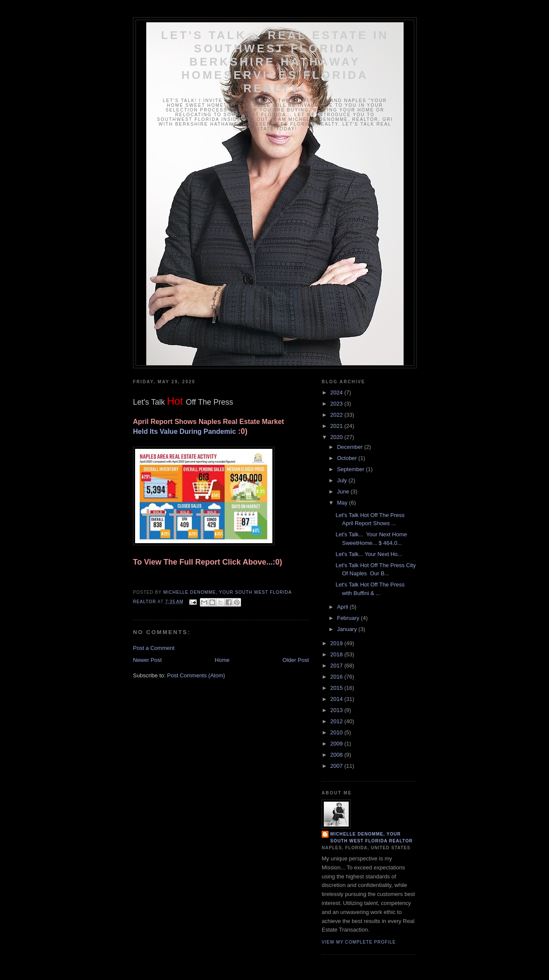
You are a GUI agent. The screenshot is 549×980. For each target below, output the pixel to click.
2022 (337, 415)
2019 (337, 643)
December (351, 447)
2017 (337, 666)
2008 (337, 755)
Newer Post (147, 660)
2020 (337, 437)
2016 (337, 677)
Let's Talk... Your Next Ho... (369, 554)
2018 (337, 654)
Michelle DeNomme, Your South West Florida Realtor (371, 837)
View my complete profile (359, 942)
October (348, 458)
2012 (337, 721)
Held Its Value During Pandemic (184, 431)
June (344, 492)
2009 (337, 744)
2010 (337, 732)
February (349, 618)
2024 (337, 392)
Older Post (296, 660)
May (343, 503)
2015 (337, 688)
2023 (337, 404)
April (344, 607)
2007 (337, 766)
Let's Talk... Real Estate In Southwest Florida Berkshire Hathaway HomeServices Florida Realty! (275, 62)
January (348, 629)
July (343, 480)
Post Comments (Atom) (196, 675)
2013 (337, 710)
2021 (337, 426)
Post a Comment (154, 648)
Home (222, 660)
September (351, 469)
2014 (337, 699)
